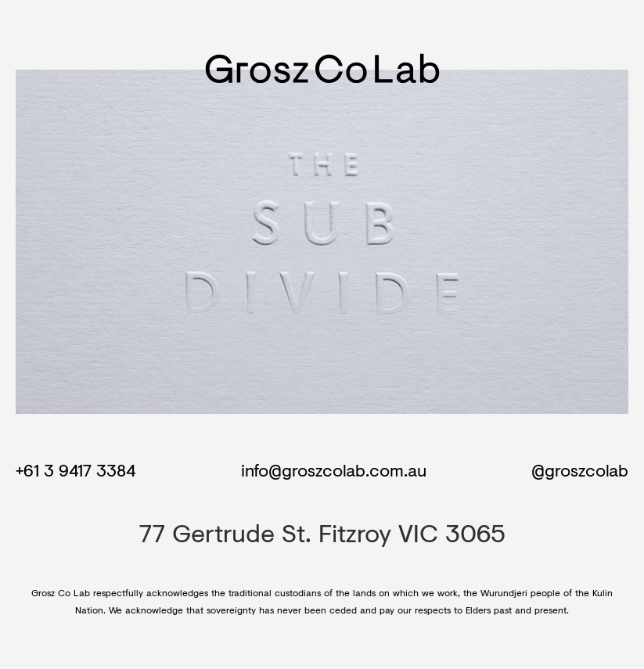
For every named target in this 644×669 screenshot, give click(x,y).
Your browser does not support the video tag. (322, 242)
